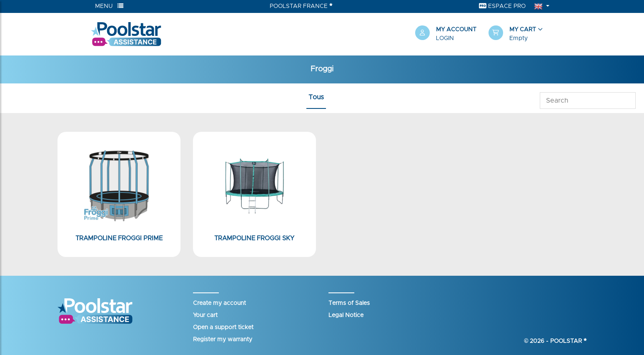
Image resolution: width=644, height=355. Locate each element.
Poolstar (569, 341)
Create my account (219, 303)
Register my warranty (223, 340)
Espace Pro (502, 6)
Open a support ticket (223, 327)
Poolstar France (301, 6)
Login (445, 38)
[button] (521, 34)
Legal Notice (346, 315)
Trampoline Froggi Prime (119, 238)
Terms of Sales (349, 303)
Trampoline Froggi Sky (254, 238)
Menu (109, 6)
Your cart (205, 315)
